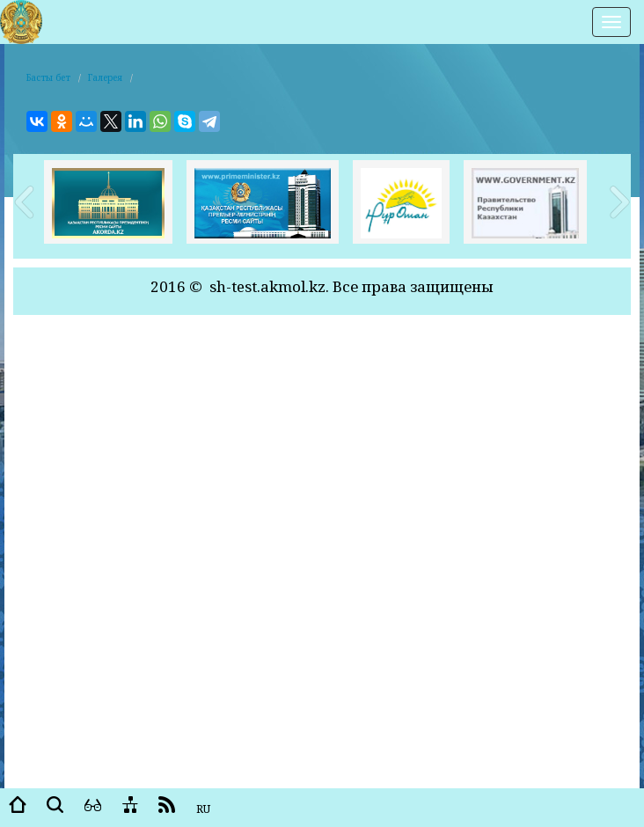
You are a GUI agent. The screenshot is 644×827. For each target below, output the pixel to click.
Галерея (105, 77)
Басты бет (48, 77)
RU (203, 809)
